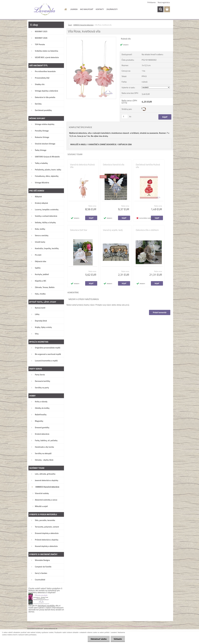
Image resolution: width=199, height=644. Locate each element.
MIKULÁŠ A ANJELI (78, 144)
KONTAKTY (100, 9)
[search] (160, 9)
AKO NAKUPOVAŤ (87, 9)
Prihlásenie (152, 2)
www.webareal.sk (51, 628)
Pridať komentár (160, 312)
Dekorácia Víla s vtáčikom (147, 230)
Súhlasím (118, 639)
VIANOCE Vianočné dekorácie (83, 25)
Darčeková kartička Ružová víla (148, 166)
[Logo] (45, 9)
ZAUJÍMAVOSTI (112, 9)
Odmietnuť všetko (98, 639)
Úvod (70, 25)
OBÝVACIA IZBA (125, 144)
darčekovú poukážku (47, 605)
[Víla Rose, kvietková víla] (91, 38)
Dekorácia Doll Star (79, 230)
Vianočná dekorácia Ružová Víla (82, 166)
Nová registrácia (164, 2)
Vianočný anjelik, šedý (113, 230)
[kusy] (125, 116)
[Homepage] (65, 9)
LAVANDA (74, 9)
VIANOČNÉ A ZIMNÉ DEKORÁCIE (102, 144)
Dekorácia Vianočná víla (114, 165)
